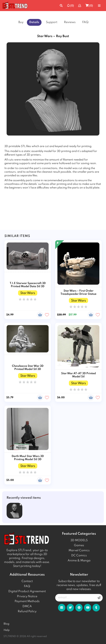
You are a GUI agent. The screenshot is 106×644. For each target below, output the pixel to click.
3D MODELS (79, 540)
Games (79, 545)
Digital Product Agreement (27, 591)
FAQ (85, 22)
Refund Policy (27, 611)
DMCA (27, 606)
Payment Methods (27, 601)
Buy (21, 22)
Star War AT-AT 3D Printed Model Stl (78, 375)
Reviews (70, 22)
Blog (6, 624)
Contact (27, 581)
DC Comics (79, 556)
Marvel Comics (79, 550)
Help (7, 630)
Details (34, 22)
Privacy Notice (27, 596)
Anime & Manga (79, 561)
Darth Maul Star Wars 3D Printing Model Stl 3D (28, 458)
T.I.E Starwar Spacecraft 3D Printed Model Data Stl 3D (28, 285)
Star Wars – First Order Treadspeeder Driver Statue (78, 292)
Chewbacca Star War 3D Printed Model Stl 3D (28, 368)
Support (52, 22)
